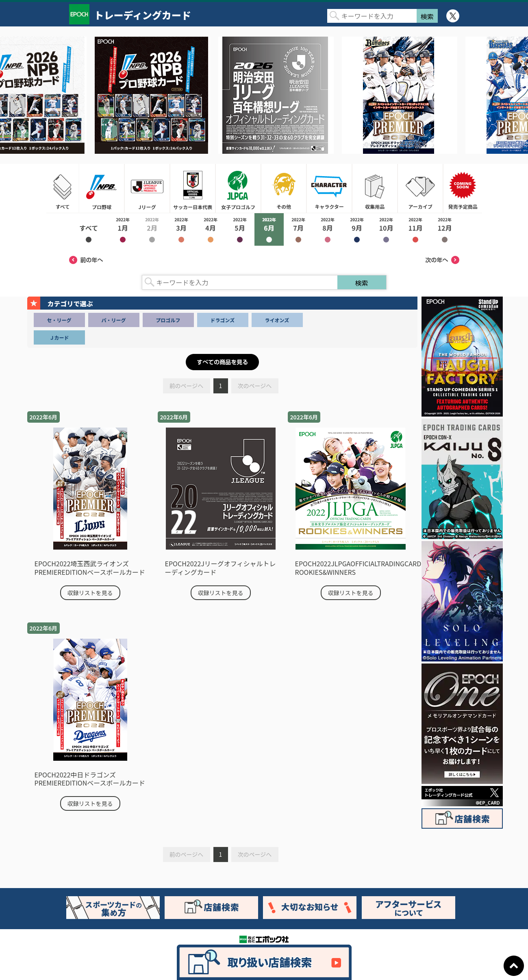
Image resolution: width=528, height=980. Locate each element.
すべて (63, 188)
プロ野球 (102, 188)
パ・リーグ (113, 320)
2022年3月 (181, 229)
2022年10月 (386, 229)
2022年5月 (240, 229)
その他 (284, 188)
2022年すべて (89, 229)
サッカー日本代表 (193, 188)
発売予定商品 (463, 188)
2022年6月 (269, 229)
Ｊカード (59, 337)
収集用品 (375, 188)
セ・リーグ (59, 320)
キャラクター (329, 188)
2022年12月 (445, 229)
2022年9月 (357, 229)
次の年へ (442, 260)
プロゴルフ (168, 320)
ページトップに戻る (514, 966)
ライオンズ (277, 320)
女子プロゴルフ (238, 188)
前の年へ (86, 260)
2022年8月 (328, 229)
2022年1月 (123, 229)
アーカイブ (420, 188)
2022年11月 (415, 229)
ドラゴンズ (223, 320)
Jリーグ (147, 188)
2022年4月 (211, 229)
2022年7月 (298, 229)
